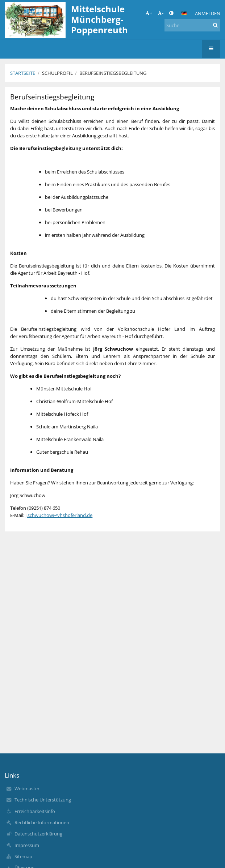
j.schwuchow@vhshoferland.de (59, 515)
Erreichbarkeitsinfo (35, 811)
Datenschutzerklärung (38, 834)
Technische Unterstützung (43, 800)
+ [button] (149, 13)
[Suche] (192, 25)
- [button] (161, 13)
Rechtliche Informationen (42, 822)
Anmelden (208, 13)
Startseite (23, 73)
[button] (184, 13)
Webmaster (27, 788)
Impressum (27, 845)
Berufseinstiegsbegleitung (113, 73)
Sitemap (23, 856)
